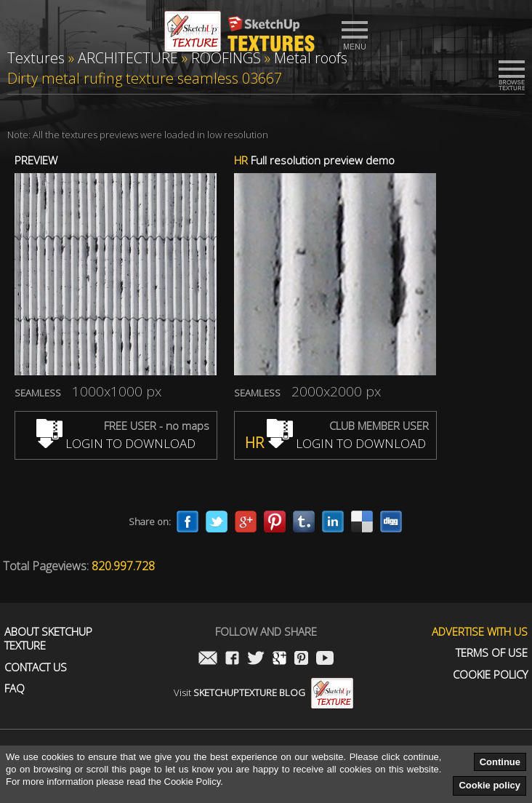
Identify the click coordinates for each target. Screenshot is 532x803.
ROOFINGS (226, 58)
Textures (36, 58)
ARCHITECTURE (128, 58)
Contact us (36, 667)
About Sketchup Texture (48, 639)
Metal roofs (311, 58)
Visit (263, 692)
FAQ (15, 688)
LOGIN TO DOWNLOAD (116, 443)
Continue (500, 762)
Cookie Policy (490, 675)
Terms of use (492, 653)
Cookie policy (489, 785)
